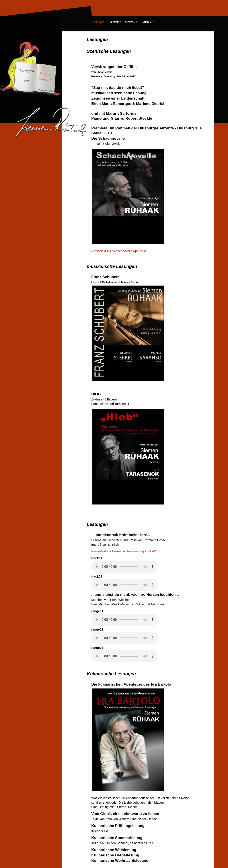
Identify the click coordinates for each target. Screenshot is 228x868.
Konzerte (115, 22)
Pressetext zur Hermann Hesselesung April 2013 (125, 551)
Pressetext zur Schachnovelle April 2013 (119, 251)
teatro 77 (131, 22)
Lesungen (98, 22)
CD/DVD (148, 22)
